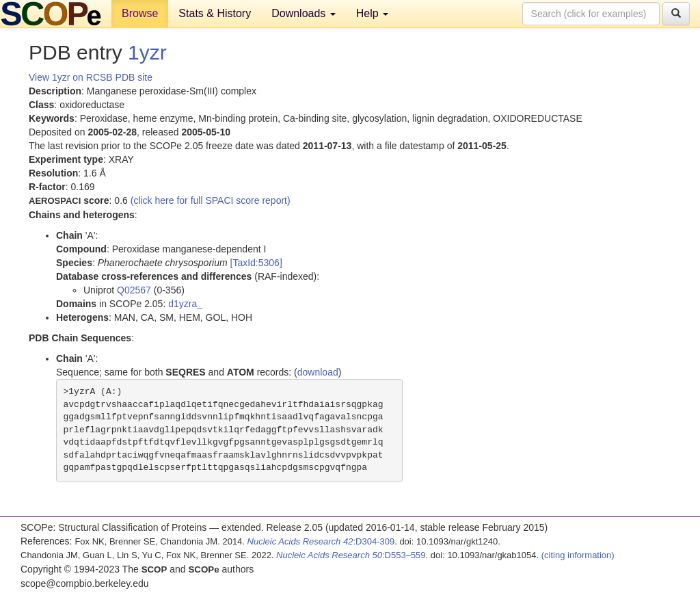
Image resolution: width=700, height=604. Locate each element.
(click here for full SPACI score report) (211, 200)
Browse (140, 13)
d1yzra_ (185, 304)
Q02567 (134, 290)
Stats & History (215, 13)
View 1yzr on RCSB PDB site (91, 77)
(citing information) (578, 555)
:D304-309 (321, 541)
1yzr (147, 52)
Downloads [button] (304, 13)
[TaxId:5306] (256, 263)
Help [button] (372, 13)
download (318, 372)
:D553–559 (351, 555)
